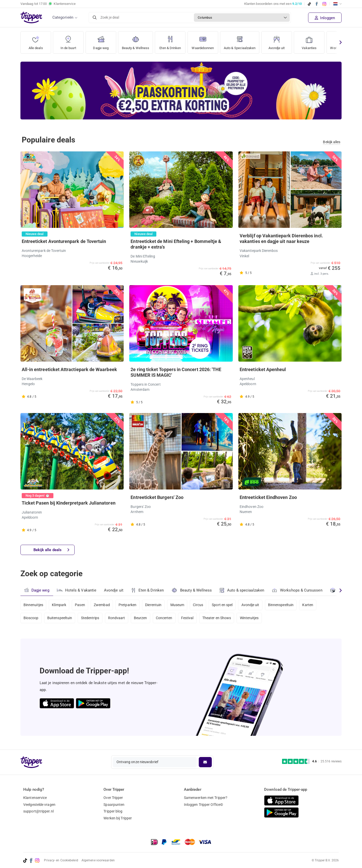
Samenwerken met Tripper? (206, 798)
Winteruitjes (252, 619)
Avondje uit (286, 41)
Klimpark (60, 605)
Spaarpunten (114, 805)
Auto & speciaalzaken (243, 590)
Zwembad (103, 605)
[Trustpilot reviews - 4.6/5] (312, 761)
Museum (180, 605)
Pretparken (129, 605)
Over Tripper (113, 798)
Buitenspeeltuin (60, 619)
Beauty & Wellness (137, 41)
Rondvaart (118, 619)
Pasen (81, 605)
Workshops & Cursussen (298, 590)
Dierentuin (155, 605)
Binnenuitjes (33, 605)
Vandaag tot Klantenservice (48, 4)
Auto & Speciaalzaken (247, 41)
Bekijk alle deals (51, 550)
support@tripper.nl (38, 811)
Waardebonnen (207, 41)
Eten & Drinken (173, 41)
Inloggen (325, 18)
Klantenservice (35, 798)
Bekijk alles (332, 142)
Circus (201, 605)
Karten (312, 605)
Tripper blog (113, 811)
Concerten (166, 619)
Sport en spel (225, 605)
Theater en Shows (220, 619)
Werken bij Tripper (118, 818)
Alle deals (36, 41)
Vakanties (318, 41)
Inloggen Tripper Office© (203, 805)
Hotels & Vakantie (77, 590)
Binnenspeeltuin (285, 605)
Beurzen (142, 619)
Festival (190, 619)
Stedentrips (91, 619)
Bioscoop (31, 619)
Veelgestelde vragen (39, 805)
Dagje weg (101, 41)
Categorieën (63, 17)
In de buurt (68, 41)
